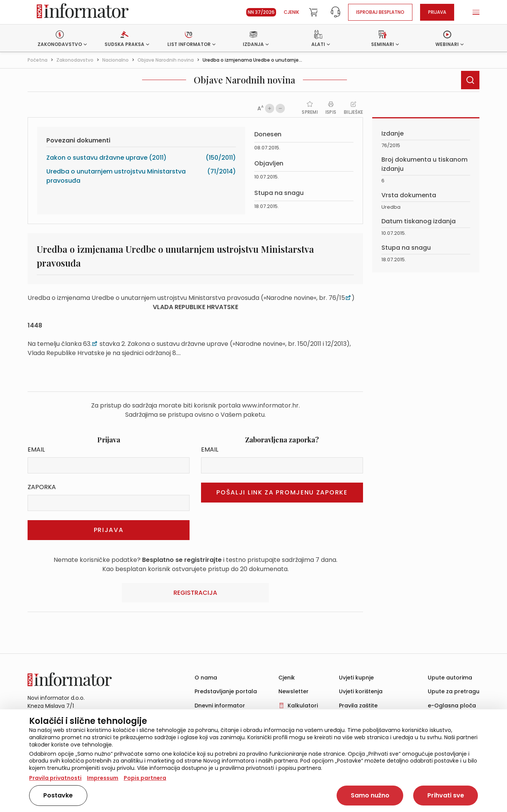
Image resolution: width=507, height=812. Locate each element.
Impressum (103, 778)
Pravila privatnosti (55, 778)
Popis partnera (145, 778)
